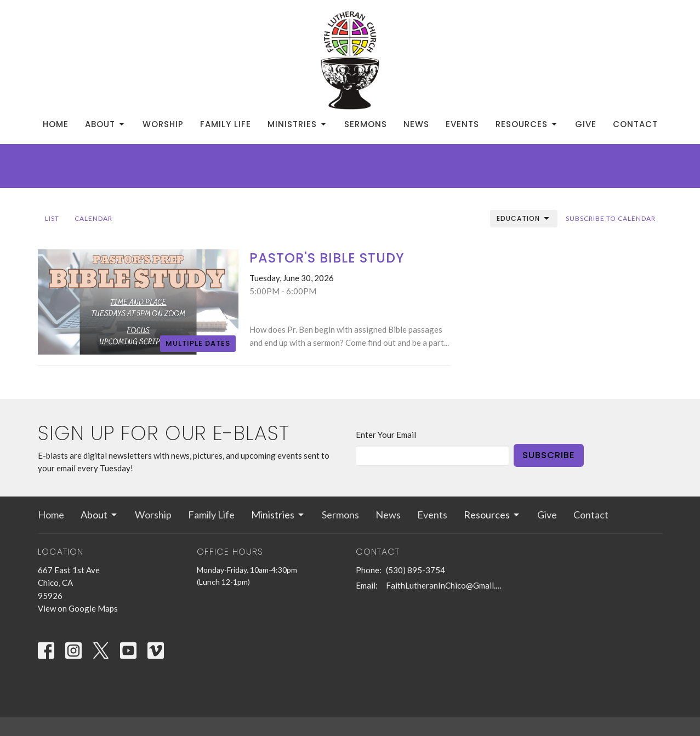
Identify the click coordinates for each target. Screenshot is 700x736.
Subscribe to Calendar (611, 218)
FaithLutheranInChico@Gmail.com (445, 585)
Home (56, 124)
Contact (635, 124)
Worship (163, 124)
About (106, 124)
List (52, 218)
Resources (527, 124)
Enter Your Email (386, 435)
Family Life (226, 124)
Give (586, 124)
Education (524, 219)
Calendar (93, 218)
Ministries (298, 124)
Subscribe (549, 455)
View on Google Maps (78, 608)
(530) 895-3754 (416, 570)
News (416, 124)
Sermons (366, 124)
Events (462, 124)
